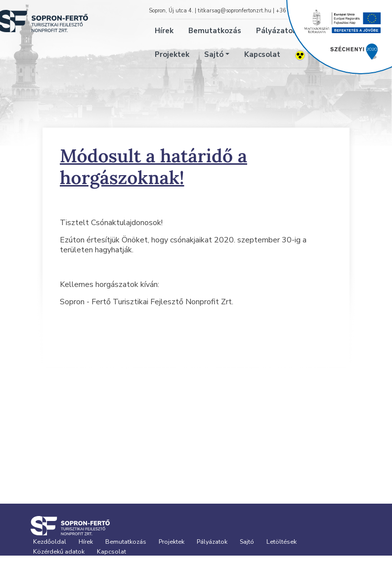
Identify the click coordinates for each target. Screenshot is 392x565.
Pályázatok (212, 541)
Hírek (164, 31)
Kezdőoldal (50, 541)
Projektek (172, 54)
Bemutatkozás (215, 31)
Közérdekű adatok (59, 551)
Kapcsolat (262, 54)
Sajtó (214, 54)
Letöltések (282, 541)
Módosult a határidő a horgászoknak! (153, 166)
